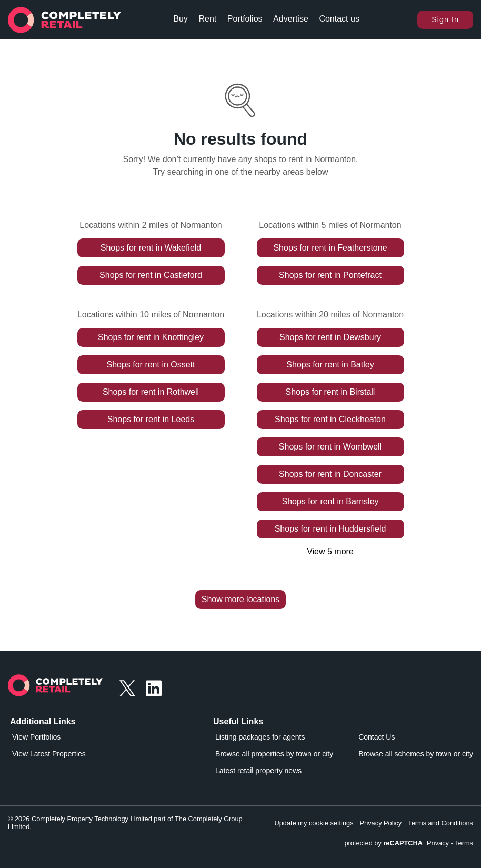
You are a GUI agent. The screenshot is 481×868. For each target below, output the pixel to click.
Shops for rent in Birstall (330, 392)
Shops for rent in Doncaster (330, 474)
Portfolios (245, 19)
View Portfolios (36, 737)
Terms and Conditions (440, 823)
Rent (207, 19)
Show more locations (241, 599)
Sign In (445, 19)
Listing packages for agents (260, 737)
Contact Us (377, 737)
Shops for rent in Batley (330, 365)
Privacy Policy (381, 823)
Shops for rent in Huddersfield (330, 529)
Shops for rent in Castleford (151, 275)
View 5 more (330, 551)
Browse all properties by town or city (274, 754)
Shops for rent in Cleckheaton (330, 419)
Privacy (438, 843)
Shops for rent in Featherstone (330, 248)
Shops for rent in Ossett (151, 365)
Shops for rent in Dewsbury (330, 337)
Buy (181, 19)
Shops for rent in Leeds (151, 419)
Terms (464, 843)
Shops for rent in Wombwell (330, 447)
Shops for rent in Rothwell (151, 392)
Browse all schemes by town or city (416, 754)
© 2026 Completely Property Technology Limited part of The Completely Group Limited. (125, 823)
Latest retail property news (258, 771)
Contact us (339, 19)
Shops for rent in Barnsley (330, 501)
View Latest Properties (49, 754)
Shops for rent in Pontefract (330, 275)
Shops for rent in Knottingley (151, 337)
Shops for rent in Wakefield (151, 248)
